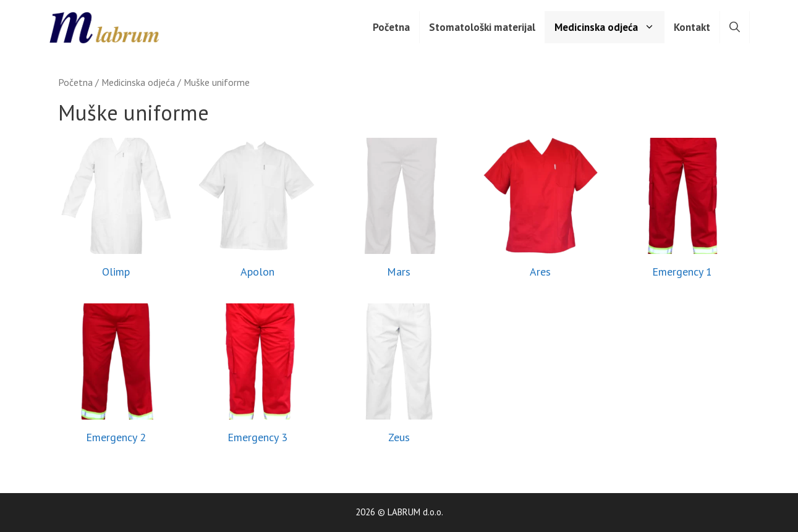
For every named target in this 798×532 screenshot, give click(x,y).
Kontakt (692, 27)
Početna (391, 27)
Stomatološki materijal (482, 27)
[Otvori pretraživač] (735, 27)
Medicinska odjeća (609, 27)
